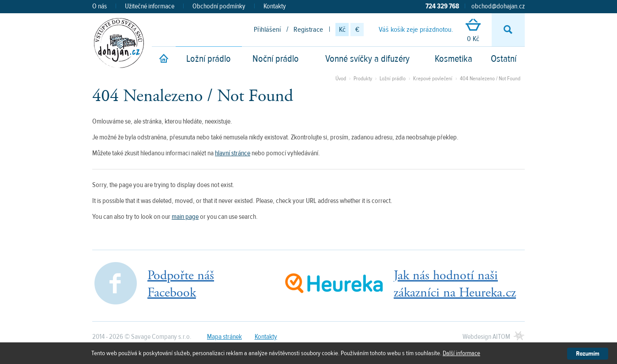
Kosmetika (453, 59)
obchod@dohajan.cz (498, 6)
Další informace (461, 353)
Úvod (341, 79)
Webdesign (486, 337)
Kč (342, 30)
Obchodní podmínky (219, 6)
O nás (100, 6)
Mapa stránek (224, 337)
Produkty (363, 79)
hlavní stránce (233, 153)
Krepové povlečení (433, 79)
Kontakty (275, 6)
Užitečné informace (150, 6)
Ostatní (504, 59)
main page (185, 217)
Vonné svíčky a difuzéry (367, 59)
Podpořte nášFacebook (181, 284)
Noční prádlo (276, 59)
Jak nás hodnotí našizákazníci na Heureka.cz (455, 284)
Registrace (308, 30)
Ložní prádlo (209, 59)
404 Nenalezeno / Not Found (490, 79)
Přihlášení (267, 30)
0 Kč (473, 31)
